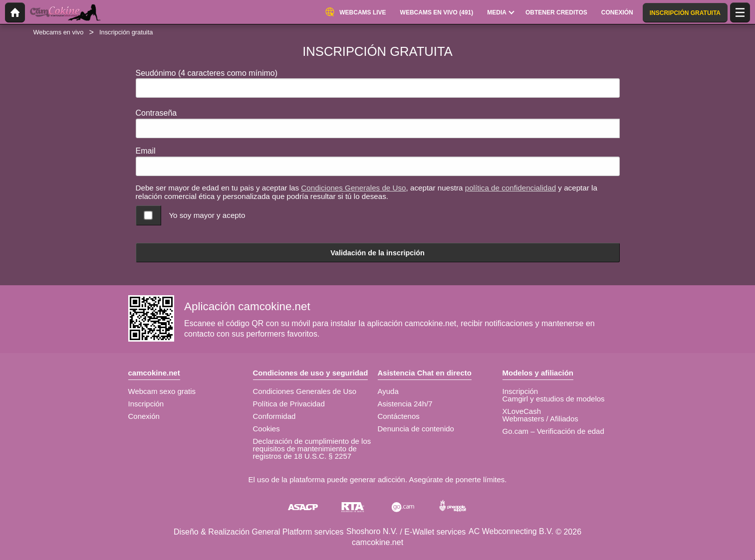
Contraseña (156, 113)
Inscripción (146, 404)
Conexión (144, 416)
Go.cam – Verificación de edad (553, 431)
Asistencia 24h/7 (405, 404)
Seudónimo (207, 73)
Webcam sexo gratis (162, 391)
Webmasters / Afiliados (540, 419)
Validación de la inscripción (377, 253)
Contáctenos (399, 416)
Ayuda (388, 391)
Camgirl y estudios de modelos (554, 399)
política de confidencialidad (510, 188)
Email (146, 151)
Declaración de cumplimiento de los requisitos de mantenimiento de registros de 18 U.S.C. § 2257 (312, 449)
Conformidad (274, 416)
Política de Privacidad (289, 404)
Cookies (266, 429)
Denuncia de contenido (416, 429)
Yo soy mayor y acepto (207, 215)
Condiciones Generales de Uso (353, 188)
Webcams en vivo (59, 32)
